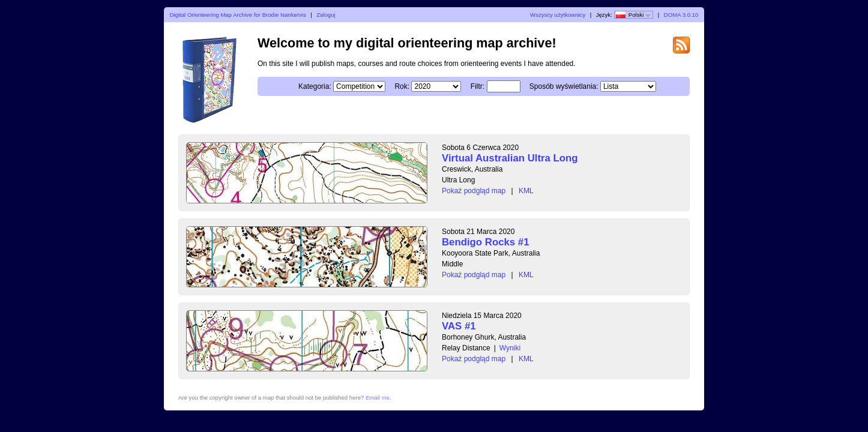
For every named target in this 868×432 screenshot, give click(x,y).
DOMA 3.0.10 (681, 15)
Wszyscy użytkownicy (558, 15)
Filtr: (478, 86)
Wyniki (510, 348)
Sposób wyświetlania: (564, 86)
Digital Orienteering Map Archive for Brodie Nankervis (238, 15)
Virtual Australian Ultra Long (510, 158)
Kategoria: (315, 86)
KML (526, 191)
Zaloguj (326, 15)
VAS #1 (459, 326)
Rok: (402, 86)
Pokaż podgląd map (474, 191)
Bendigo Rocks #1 (485, 242)
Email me (378, 397)
